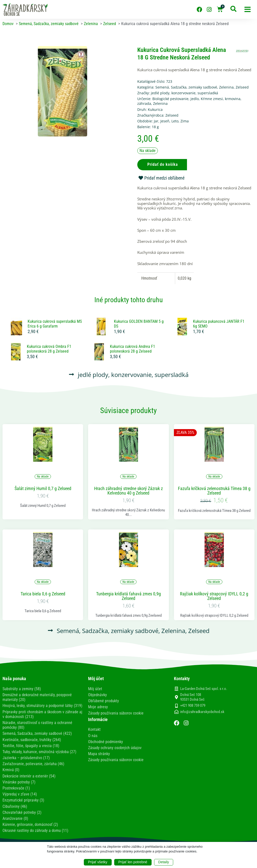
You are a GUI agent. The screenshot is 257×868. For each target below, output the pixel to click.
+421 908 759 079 (193, 705)
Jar (156, 121)
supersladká (208, 93)
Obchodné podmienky (106, 742)
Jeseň (165, 121)
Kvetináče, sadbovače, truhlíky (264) (32, 740)
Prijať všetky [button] (98, 862)
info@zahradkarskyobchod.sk (202, 712)
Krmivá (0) (11, 770)
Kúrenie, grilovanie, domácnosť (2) (30, 824)
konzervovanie (183, 93)
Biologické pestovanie (170, 99)
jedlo (195, 99)
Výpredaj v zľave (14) (20, 794)
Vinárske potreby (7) (19, 782)
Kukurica (155, 109)
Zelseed (242, 87)
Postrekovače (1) (16, 788)
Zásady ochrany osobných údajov (115, 748)
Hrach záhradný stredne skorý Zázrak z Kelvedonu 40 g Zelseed (128, 491)
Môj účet (95, 689)
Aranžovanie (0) (15, 818)
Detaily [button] (164, 862)
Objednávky (98, 695)
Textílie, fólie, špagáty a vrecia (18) (31, 746)
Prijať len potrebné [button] (133, 862)
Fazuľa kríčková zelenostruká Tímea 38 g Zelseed (214, 491)
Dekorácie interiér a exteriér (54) (29, 776)
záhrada (144, 103)
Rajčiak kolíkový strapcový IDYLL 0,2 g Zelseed (214, 596)
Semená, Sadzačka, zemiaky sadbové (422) (37, 733)
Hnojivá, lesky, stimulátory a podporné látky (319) (42, 706)
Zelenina (226, 87)
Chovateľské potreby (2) (22, 812)
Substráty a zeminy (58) (22, 689)
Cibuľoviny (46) (15, 806)
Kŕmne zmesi (212, 99)
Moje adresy (98, 707)
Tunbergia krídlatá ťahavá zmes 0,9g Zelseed (128, 596)
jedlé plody (160, 93)
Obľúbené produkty (104, 701)
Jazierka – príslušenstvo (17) (26, 758)
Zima (185, 121)
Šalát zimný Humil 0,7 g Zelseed (43, 489)
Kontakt (94, 729)
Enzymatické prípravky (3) (23, 800)
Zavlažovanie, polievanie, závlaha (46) (33, 764)
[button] (248, 9)
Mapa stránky (99, 754)
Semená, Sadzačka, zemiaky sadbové (186, 87)
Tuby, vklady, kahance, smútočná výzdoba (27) (39, 752)
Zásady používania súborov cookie (116, 713)
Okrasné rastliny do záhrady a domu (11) (35, 831)
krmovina (233, 99)
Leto (175, 121)
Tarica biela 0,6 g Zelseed (43, 594)
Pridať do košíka (163, 164)
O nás (93, 736)
